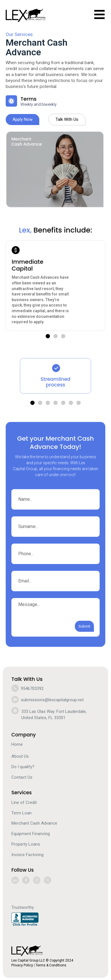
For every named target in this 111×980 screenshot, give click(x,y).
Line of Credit (24, 802)
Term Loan (21, 813)
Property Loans (26, 844)
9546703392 (32, 688)
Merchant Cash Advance (34, 823)
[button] (48, 336)
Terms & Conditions (51, 965)
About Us (20, 756)
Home (17, 744)
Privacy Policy (22, 965)
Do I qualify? (23, 767)
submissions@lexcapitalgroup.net (52, 700)
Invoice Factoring (27, 855)
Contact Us (22, 777)
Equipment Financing (31, 834)
